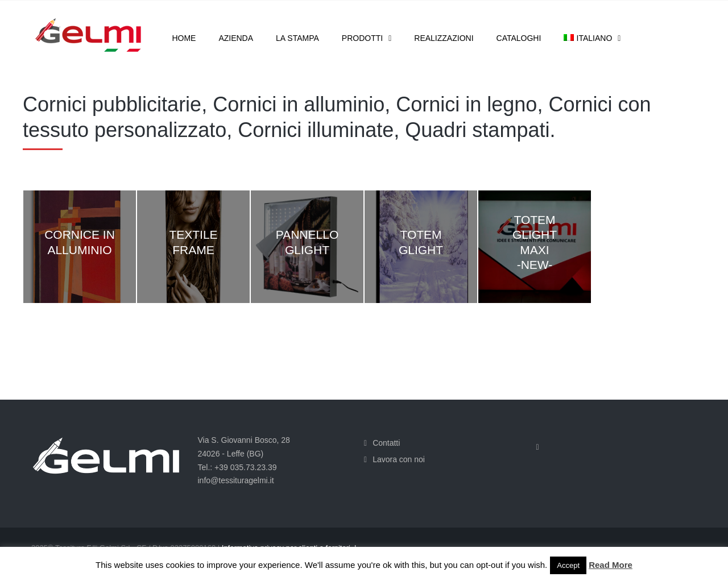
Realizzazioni (444, 38)
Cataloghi (519, 38)
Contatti (386, 443)
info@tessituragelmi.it (236, 480)
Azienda (236, 38)
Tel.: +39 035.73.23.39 (237, 467)
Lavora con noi (399, 459)
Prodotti (362, 38)
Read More (611, 565)
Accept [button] (568, 565)
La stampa (297, 38)
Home (184, 38)
